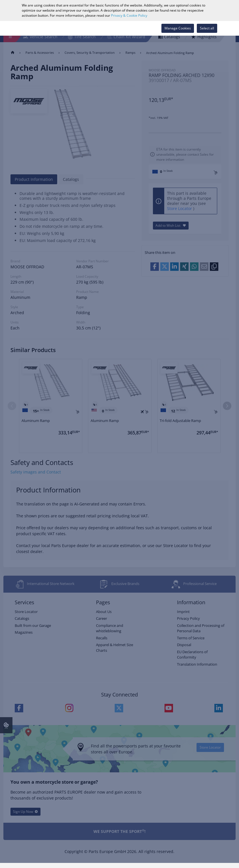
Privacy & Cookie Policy (129, 15)
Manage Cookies (178, 28)
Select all (207, 28)
